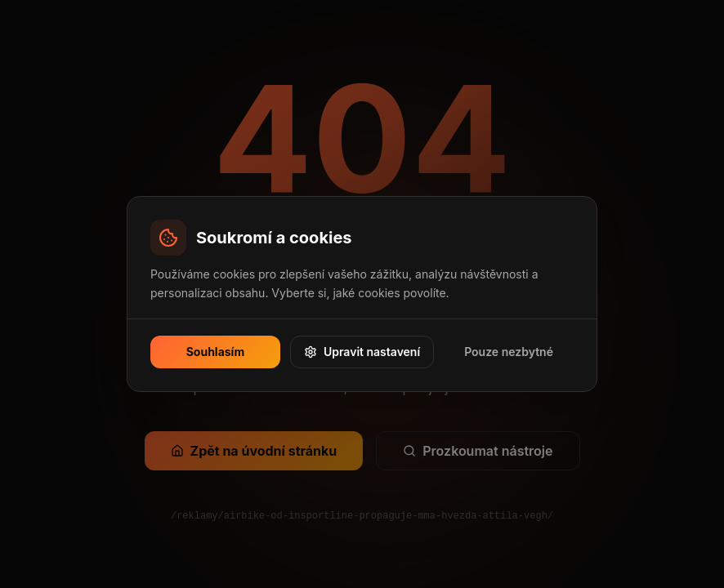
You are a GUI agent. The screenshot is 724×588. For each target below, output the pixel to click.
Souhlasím (216, 352)
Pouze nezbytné (509, 352)
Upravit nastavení (362, 352)
